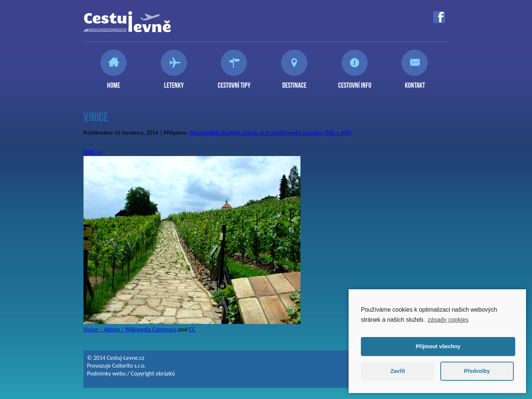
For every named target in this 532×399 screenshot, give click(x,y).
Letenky (174, 82)
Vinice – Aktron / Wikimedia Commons (130, 329)
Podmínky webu (107, 373)
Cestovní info (355, 82)
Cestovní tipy (234, 82)
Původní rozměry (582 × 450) (317, 133)
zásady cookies (448, 320)
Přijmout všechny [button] (438, 346)
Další (93, 152)
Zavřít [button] (398, 371)
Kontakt (415, 82)
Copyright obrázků (153, 373)
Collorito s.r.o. (129, 366)
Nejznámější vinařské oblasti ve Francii (236, 133)
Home (114, 82)
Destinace (294, 82)
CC (192, 329)
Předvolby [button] (477, 371)
